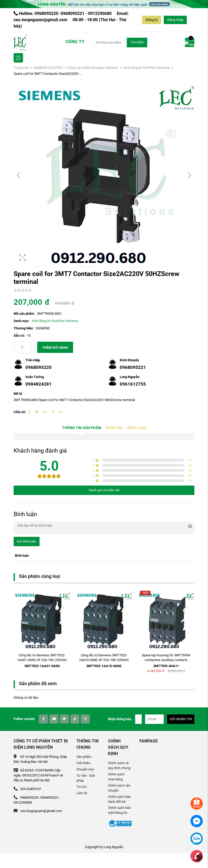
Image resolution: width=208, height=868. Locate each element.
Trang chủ (21, 68)
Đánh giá (114, 428)
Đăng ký (152, 20)
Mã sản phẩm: (24, 314)
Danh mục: (22, 321)
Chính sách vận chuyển (119, 788)
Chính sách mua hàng (116, 777)
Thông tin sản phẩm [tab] (82, 428)
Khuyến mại (85, 769)
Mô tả (18, 394)
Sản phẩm (84, 757)
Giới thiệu (83, 763)
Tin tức (82, 787)
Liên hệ (82, 793)
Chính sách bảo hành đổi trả (119, 799)
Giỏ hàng (190, 42)
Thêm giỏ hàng (55, 348)
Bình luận (137, 428)
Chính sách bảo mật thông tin (119, 810)
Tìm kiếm (137, 42)
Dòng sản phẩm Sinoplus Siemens (93, 68)
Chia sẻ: (20, 412)
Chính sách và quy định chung (119, 765)
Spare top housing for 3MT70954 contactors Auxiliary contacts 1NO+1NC (166, 660)
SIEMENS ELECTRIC (48, 68)
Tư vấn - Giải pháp (86, 778)
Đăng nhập (175, 20)
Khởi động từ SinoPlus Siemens (146, 68)
